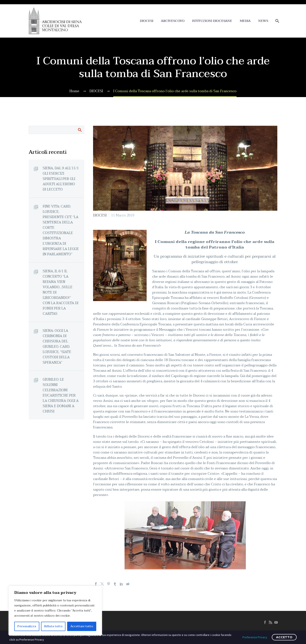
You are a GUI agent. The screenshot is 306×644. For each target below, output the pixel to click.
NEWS (263, 21)
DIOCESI (147, 21)
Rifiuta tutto (53, 626)
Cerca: (80, 130)
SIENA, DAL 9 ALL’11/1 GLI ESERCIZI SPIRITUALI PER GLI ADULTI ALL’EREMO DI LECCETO (61, 179)
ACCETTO (284, 637)
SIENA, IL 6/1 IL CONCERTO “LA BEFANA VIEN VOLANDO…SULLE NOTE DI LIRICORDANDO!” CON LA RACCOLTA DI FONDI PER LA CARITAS (61, 292)
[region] (55, 611)
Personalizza (27, 626)
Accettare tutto (82, 626)
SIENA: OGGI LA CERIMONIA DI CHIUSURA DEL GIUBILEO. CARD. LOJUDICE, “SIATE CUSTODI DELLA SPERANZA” (57, 347)
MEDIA (245, 21)
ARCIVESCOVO (173, 21)
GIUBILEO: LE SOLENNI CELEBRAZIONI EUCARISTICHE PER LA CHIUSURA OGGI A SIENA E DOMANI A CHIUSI (61, 395)
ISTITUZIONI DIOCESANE (212, 21)
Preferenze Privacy (255, 637)
